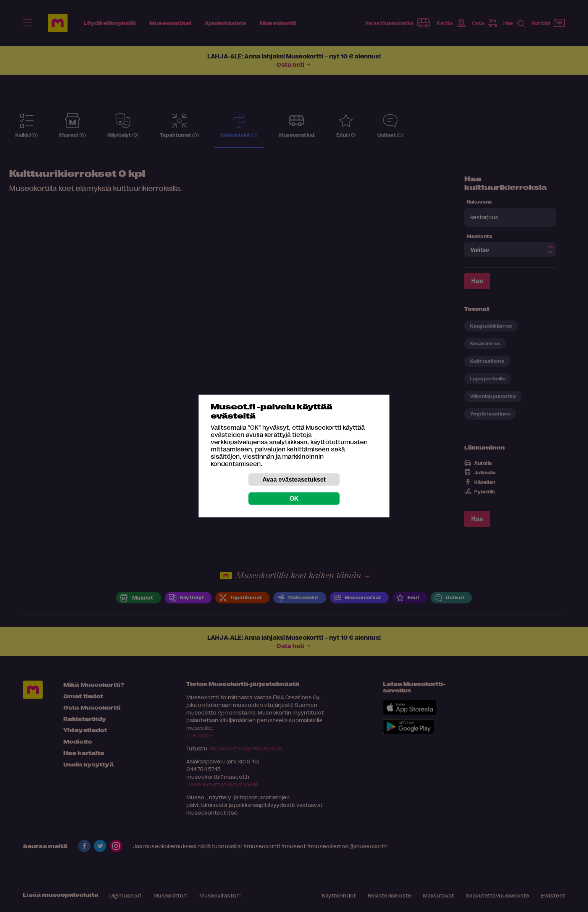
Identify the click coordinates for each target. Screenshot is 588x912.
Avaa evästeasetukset (294, 479)
